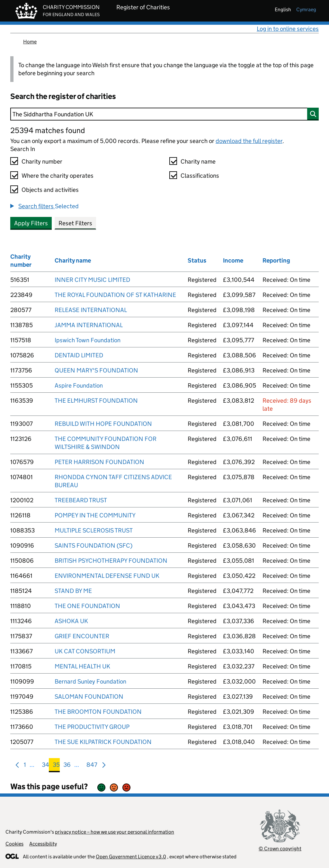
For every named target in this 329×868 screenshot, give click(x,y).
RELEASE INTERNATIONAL (91, 310)
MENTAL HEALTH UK (82, 666)
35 (56, 766)
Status (197, 260)
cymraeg (306, 9)
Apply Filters (31, 223)
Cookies (14, 844)
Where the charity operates (58, 176)
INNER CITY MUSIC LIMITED (92, 280)
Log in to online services (288, 29)
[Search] (164, 114)
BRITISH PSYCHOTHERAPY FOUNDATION (111, 561)
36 (67, 766)
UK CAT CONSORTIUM (85, 651)
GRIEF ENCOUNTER (82, 636)
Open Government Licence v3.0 (131, 857)
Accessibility (43, 844)
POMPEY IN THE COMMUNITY (95, 515)
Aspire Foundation (79, 385)
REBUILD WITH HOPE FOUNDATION (103, 424)
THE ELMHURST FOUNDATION (96, 401)
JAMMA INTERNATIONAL (89, 325)
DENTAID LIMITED (79, 355)
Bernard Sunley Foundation (90, 681)
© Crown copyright (280, 849)
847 (92, 766)
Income (233, 260)
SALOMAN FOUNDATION (89, 697)
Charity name (198, 161)
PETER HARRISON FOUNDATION (99, 462)
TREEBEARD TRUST (81, 500)
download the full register (249, 141)
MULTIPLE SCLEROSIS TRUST (94, 530)
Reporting (276, 260)
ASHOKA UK (71, 621)
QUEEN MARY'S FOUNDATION (96, 370)
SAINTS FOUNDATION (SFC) (93, 546)
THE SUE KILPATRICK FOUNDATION (103, 742)
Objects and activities (50, 190)
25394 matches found (48, 130)
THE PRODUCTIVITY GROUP (92, 727)
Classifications (200, 176)
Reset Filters (75, 223)
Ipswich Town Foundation (88, 340)
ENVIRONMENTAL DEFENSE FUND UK (107, 576)
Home (30, 42)
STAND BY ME (73, 591)
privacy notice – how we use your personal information (115, 832)
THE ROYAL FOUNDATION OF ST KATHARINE (115, 295)
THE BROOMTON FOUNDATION (98, 712)
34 (45, 766)
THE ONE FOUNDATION (87, 606)
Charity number (42, 161)
